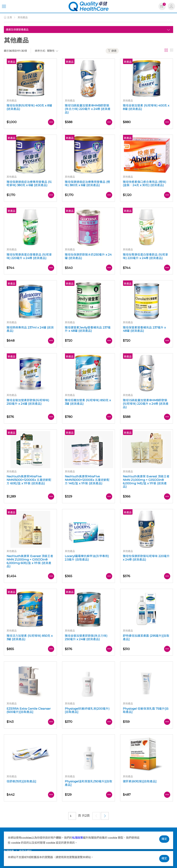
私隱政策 (78, 838)
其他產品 (23, 17)
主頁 (8, 17)
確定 (164, 839)
